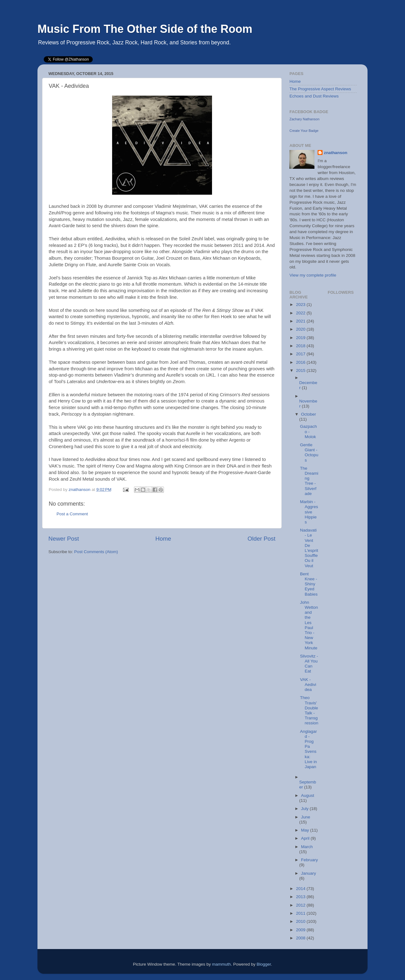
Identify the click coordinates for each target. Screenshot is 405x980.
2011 (301, 913)
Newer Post (64, 539)
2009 (301, 930)
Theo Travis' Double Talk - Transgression (309, 710)
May (306, 830)
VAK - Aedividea (308, 685)
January (309, 873)
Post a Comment (72, 514)
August (308, 795)
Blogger (264, 964)
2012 (301, 905)
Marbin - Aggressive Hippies (309, 512)
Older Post (262, 539)
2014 (301, 889)
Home (163, 539)
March (307, 847)
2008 (301, 938)
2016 (301, 362)
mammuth (221, 964)
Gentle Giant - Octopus (309, 452)
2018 (301, 346)
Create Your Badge (304, 131)
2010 (301, 921)
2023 (301, 305)
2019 (301, 338)
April (306, 838)
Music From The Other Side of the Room (145, 29)
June (306, 817)
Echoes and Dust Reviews (314, 96)
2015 (301, 370)
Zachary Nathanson (304, 119)
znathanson (336, 153)
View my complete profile (313, 275)
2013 (301, 897)
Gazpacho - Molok (309, 431)
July (305, 809)
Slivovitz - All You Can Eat (309, 664)
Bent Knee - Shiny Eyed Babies (309, 584)
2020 (301, 329)
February (309, 860)
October (309, 414)
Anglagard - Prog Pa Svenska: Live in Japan (309, 749)
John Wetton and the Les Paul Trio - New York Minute (309, 625)
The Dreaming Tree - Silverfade (309, 481)
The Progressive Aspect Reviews (320, 89)
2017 (301, 354)
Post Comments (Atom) (96, 552)
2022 (301, 313)
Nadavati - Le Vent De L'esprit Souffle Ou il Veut (309, 548)
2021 (301, 321)
